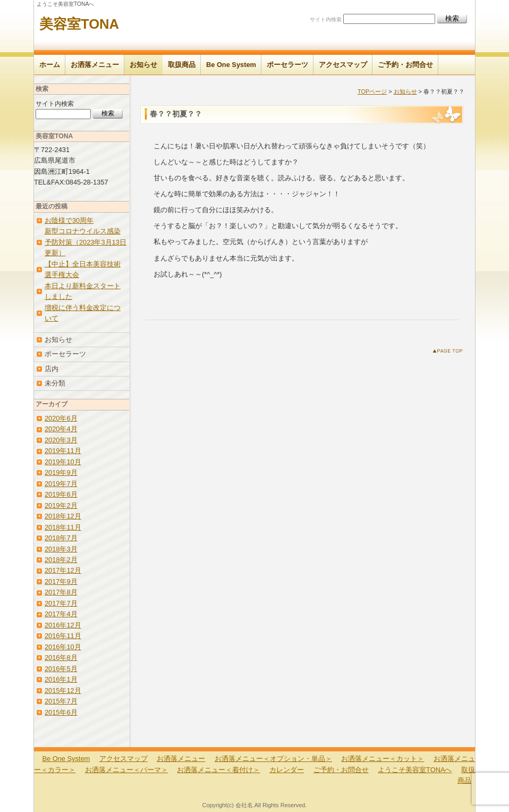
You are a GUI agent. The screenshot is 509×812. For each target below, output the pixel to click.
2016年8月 (61, 658)
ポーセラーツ (287, 65)
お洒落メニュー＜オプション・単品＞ (273, 759)
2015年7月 (61, 701)
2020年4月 (61, 429)
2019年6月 (61, 494)
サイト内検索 (326, 19)
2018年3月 (61, 549)
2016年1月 (61, 679)
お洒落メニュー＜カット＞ (383, 759)
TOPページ (372, 91)
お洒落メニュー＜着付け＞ (218, 770)
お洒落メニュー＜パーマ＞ (126, 770)
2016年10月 (63, 647)
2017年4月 (61, 614)
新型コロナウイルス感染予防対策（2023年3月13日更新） (86, 242)
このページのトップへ (450, 353)
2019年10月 (63, 462)
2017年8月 (61, 592)
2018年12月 (63, 516)
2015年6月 (61, 712)
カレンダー (287, 770)
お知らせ (143, 65)
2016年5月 (61, 669)
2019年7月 (61, 484)
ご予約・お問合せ (405, 65)
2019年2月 (61, 505)
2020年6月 (61, 418)
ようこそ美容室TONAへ (415, 770)
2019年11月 (63, 451)
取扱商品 (182, 65)
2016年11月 (63, 636)
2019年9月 (61, 472)
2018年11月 (63, 527)
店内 (52, 369)
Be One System (231, 65)
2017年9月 (61, 581)
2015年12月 (63, 690)
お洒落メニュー (95, 65)
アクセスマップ (343, 65)
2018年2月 (61, 560)
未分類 (55, 383)
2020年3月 (61, 440)
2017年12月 (63, 570)
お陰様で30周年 (69, 220)
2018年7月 (61, 538)
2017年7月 (61, 603)
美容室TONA (79, 24)
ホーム (50, 65)
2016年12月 (63, 625)
